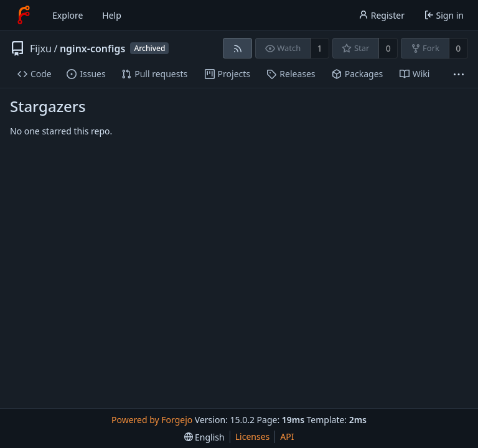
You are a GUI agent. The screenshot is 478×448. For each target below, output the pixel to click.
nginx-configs (93, 49)
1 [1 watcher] (320, 48)
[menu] (204, 437)
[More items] (459, 74)
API (287, 436)
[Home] (24, 15)
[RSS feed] (237, 48)
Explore (68, 15)
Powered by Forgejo (152, 420)
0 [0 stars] (388, 48)
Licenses (253, 436)
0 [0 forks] (458, 48)
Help (112, 15)
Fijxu (41, 49)
